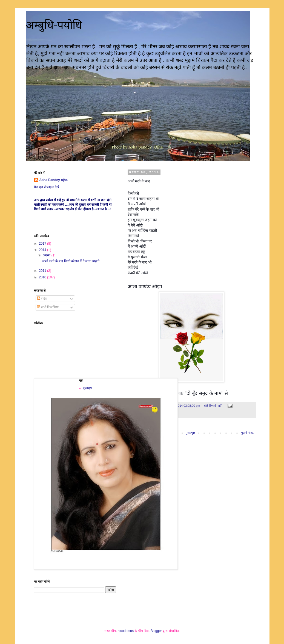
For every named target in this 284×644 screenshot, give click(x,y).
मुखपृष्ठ (88, 388)
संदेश (42, 299)
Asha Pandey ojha (54, 180)
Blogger (156, 631)
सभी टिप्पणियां (48, 307)
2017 (43, 244)
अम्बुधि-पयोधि (54, 25)
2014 (43, 250)
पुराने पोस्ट (247, 433)
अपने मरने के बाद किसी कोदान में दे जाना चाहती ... (72, 261)
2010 (43, 277)
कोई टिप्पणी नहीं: (213, 406)
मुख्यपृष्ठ (190, 433)
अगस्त (47, 255)
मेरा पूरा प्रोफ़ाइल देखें (47, 187)
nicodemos (126, 631)
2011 (43, 271)
